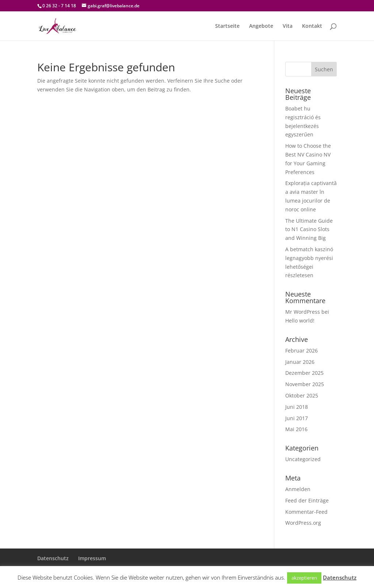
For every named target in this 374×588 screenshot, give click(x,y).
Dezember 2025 (304, 373)
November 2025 (305, 384)
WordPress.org (303, 523)
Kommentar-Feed (306, 512)
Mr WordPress (303, 312)
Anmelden (298, 489)
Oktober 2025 (302, 395)
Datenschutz (53, 558)
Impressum (92, 558)
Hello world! (300, 321)
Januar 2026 (300, 362)
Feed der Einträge (307, 500)
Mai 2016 (296, 429)
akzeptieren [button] (304, 578)
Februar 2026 (302, 350)
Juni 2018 (297, 407)
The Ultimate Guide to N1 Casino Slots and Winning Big (309, 229)
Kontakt (312, 26)
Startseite (227, 26)
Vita (288, 26)
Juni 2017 (297, 418)
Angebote (261, 26)
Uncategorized (303, 459)
